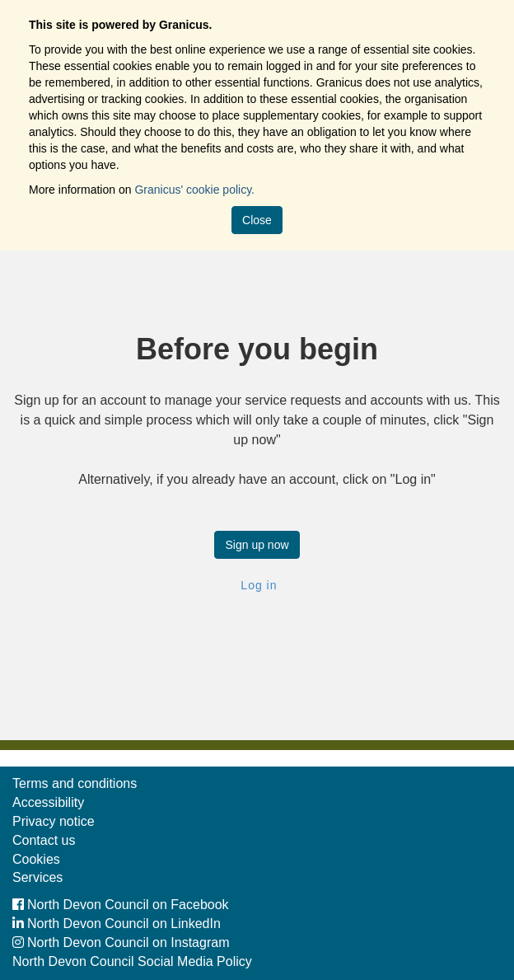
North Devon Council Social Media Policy (132, 961)
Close (257, 220)
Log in (257, 585)
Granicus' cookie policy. (194, 190)
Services (37, 877)
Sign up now (257, 545)
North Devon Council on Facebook (121, 905)
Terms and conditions (75, 783)
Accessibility (48, 802)
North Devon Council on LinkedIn (117, 924)
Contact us (44, 840)
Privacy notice (54, 821)
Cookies (36, 859)
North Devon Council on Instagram (121, 942)
